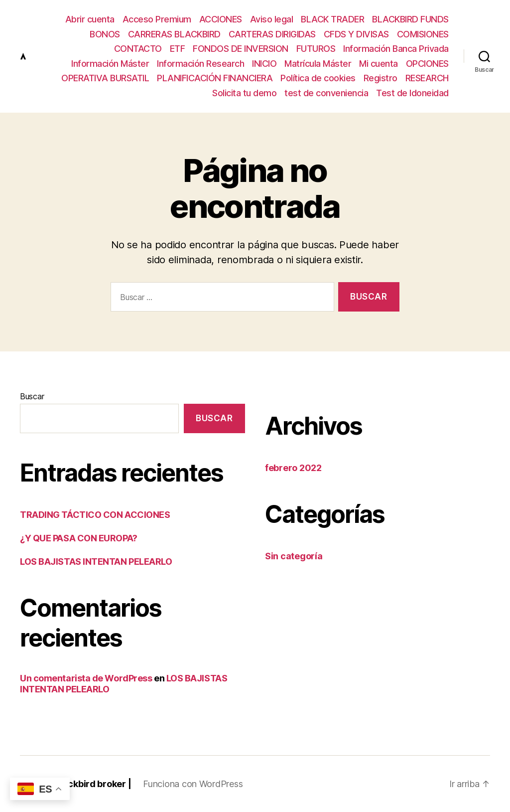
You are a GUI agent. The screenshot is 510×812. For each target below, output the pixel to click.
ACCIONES (221, 19)
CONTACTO (138, 49)
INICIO (264, 64)
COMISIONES (423, 34)
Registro (381, 78)
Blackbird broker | (93, 784)
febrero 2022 (293, 468)
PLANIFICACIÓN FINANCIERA (215, 78)
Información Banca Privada (396, 49)
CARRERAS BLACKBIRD (174, 34)
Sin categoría (294, 556)
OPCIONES (427, 64)
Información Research (200, 64)
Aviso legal (272, 19)
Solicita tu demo (244, 93)
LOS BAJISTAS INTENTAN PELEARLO (96, 562)
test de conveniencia (326, 93)
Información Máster (110, 64)
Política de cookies (318, 78)
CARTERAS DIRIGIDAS (272, 34)
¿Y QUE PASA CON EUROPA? (79, 538)
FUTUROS (316, 49)
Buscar (32, 396)
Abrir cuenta (90, 19)
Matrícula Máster (318, 64)
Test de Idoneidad (412, 93)
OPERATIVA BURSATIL (105, 78)
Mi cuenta (379, 64)
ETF (178, 49)
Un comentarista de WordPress (86, 678)
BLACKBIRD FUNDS (410, 19)
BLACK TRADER (332, 19)
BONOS (105, 34)
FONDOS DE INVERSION (241, 49)
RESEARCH (427, 78)
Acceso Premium (157, 19)
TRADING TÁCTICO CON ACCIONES (95, 515)
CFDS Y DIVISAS (356, 34)
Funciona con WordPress (193, 784)
